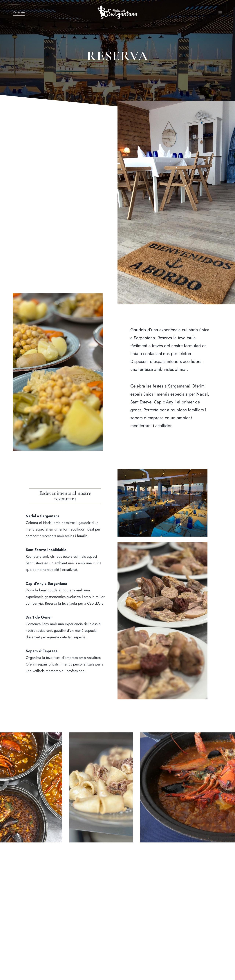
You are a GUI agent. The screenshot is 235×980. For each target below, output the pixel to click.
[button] (65, 496)
